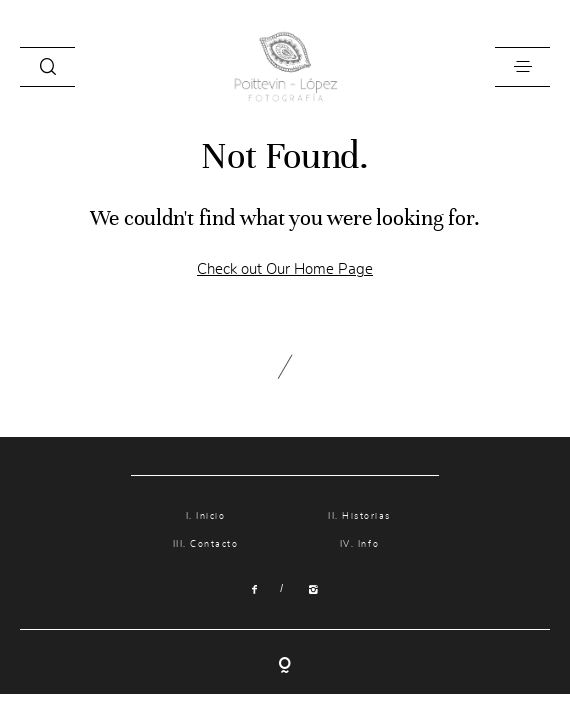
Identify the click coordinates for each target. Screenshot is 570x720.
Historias (366, 516)
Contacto (214, 544)
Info (368, 544)
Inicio (210, 516)
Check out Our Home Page (285, 269)
